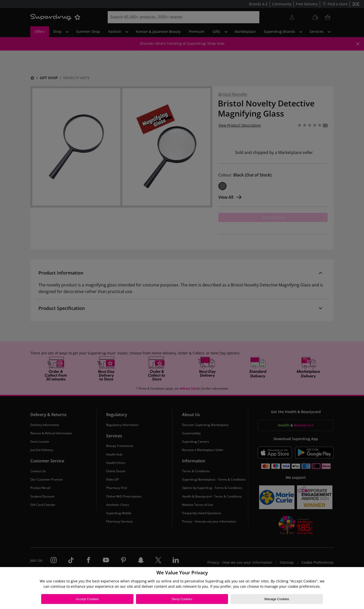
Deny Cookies (182, 599)
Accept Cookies (87, 599)
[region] (182, 588)
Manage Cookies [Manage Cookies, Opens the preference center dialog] (277, 599)
